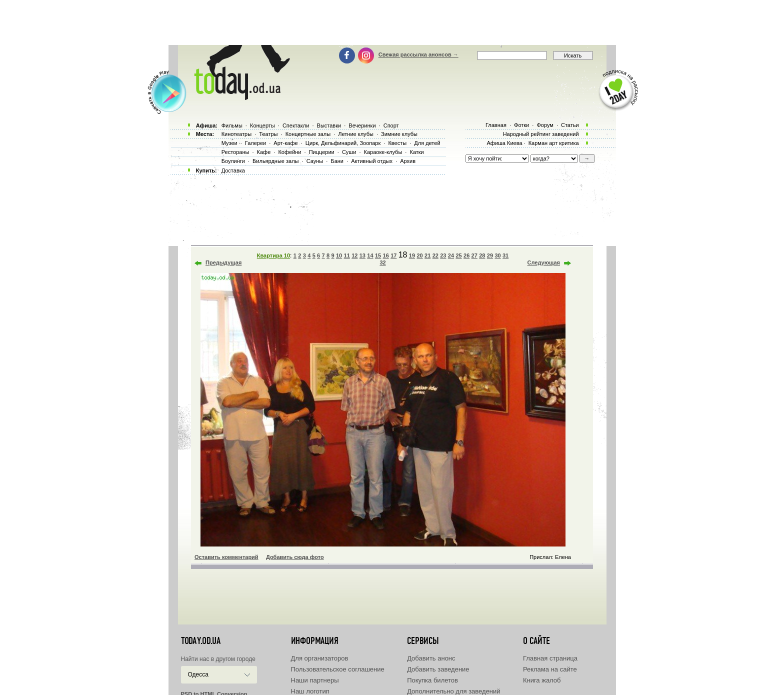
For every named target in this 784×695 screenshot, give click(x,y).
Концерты (262, 125)
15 (378, 255)
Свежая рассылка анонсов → (418, 54)
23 (443, 255)
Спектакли (296, 125)
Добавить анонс (431, 658)
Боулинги (233, 161)
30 (497, 255)
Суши (349, 152)
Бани (337, 161)
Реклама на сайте (550, 669)
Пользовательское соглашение (338, 669)
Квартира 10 (273, 255)
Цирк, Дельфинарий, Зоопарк (343, 143)
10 (339, 255)
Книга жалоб (542, 680)
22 (435, 255)
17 (393, 255)
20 (419, 255)
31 (505, 255)
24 (451, 255)
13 (362, 255)
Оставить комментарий (226, 557)
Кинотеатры (236, 134)
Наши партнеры (315, 680)
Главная (496, 125)
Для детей (427, 143)
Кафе (264, 152)
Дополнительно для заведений (453, 691)
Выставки (329, 125)
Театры (268, 134)
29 (490, 255)
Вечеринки (362, 125)
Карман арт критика (554, 143)
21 (427, 255)
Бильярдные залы (275, 161)
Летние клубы (356, 134)
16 (386, 255)
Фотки (521, 125)
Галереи (255, 143)
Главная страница (550, 658)
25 (458, 255)
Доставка (233, 170)
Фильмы (232, 125)
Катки (416, 152)
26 (466, 255)
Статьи (570, 125)
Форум (545, 125)
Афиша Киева (504, 143)
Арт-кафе (285, 143)
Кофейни (289, 152)
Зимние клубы (399, 134)
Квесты (397, 143)
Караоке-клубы (383, 152)
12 (354, 255)
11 (347, 255)
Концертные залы (308, 134)
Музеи (229, 143)
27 (474, 255)
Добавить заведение (438, 669)
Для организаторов (320, 658)
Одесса (198, 674)
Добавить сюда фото (295, 557)
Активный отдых (372, 161)
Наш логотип (310, 691)
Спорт (391, 125)
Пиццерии (322, 152)
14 (370, 255)
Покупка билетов (432, 680)
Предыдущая (223, 262)
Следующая (544, 262)
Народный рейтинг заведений (541, 134)
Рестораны (235, 152)
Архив (408, 161)
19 (412, 255)
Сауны (315, 161)
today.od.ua (201, 641)
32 (382, 262)
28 (482, 255)
